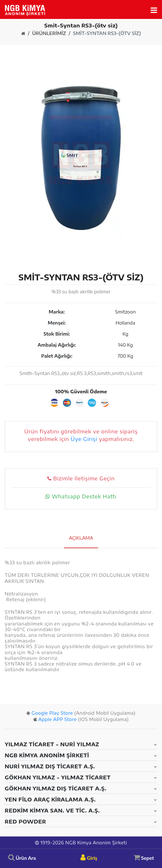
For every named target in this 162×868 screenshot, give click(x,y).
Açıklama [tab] (81, 538)
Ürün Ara (22, 858)
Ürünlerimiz (49, 33)
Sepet (144, 857)
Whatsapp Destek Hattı (81, 496)
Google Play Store (52, 713)
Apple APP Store (57, 719)
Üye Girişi (84, 439)
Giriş (89, 858)
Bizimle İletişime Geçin (81, 478)
